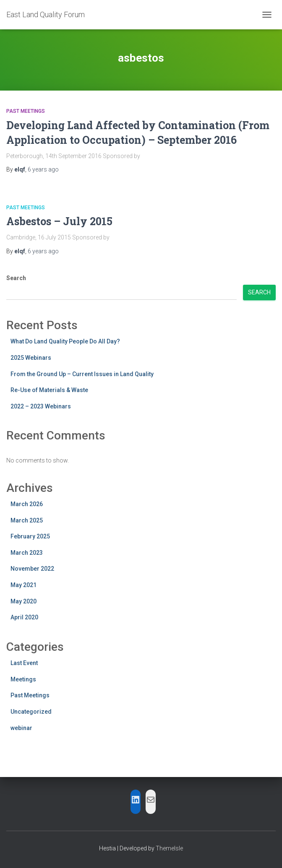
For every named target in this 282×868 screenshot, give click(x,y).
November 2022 (32, 569)
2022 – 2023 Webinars (41, 406)
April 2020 (24, 617)
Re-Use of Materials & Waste (49, 390)
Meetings (23, 679)
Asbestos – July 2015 (59, 221)
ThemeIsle (169, 848)
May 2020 (23, 601)
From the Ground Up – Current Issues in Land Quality (82, 374)
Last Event (24, 663)
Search (16, 278)
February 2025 (30, 536)
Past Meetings (26, 111)
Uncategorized (31, 712)
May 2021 (23, 585)
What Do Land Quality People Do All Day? (65, 341)
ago (43, 169)
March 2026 (27, 504)
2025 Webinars (31, 358)
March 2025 (27, 520)
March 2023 (27, 553)
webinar (21, 728)
